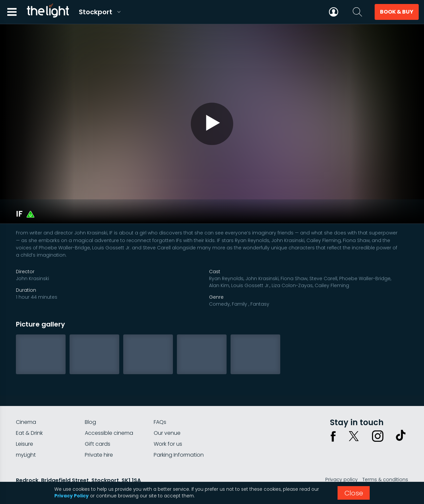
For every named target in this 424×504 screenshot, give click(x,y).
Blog (90, 403)
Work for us (168, 425)
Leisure (25, 425)
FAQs (160, 403)
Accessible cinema (109, 414)
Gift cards (98, 425)
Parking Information (179, 436)
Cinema (26, 403)
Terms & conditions (385, 460)
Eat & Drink (29, 414)
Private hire (99, 436)
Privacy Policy (72, 496)
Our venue (167, 414)
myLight (26, 436)
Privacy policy (342, 460)
